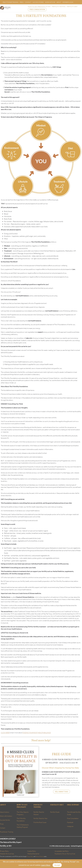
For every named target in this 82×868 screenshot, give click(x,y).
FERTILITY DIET (72, 6)
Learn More (46, 865)
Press (22, 2)
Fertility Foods (55, 812)
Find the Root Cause (40, 822)
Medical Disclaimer (33, 854)
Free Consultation (73, 818)
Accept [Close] (57, 865)
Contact (28, 2)
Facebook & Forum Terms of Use (65, 854)
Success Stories (38, 2)
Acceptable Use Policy (62, 851)
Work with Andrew (6, 816)
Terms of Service (40, 856)
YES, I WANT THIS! (62, 792)
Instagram (70, 826)
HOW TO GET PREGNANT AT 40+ (39, 6)
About (59, 2)
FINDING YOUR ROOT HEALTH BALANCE (37, 733)
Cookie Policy (32, 851)
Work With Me (50, 2)
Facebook (70, 822)
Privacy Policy (4, 851)
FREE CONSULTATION (37, 9)
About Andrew (5, 812)
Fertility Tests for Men (40, 818)
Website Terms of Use (7, 854)
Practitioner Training (11, 2)
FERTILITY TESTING (59, 6)
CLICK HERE (5, 733)
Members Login (68, 2)
